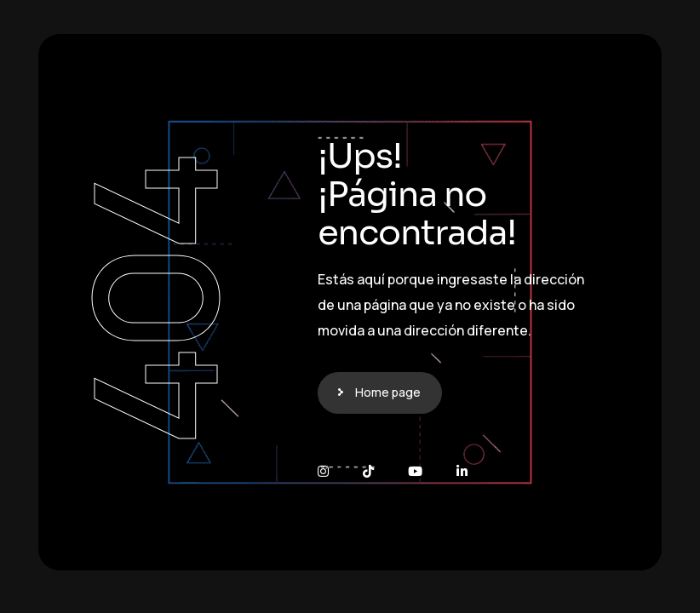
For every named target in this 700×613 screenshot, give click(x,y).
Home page (388, 392)
